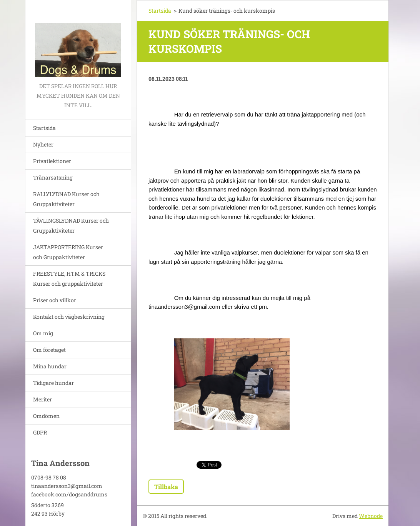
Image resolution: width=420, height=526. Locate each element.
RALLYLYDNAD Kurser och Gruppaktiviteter (66, 199)
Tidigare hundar (53, 383)
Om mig (43, 333)
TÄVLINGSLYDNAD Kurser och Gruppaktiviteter (71, 226)
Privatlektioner (52, 161)
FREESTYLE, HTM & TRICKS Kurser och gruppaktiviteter (69, 279)
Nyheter (43, 144)
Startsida (44, 128)
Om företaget (49, 350)
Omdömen (46, 416)
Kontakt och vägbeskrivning (69, 317)
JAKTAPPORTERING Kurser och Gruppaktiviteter (68, 252)
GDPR (40, 432)
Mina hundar (50, 366)
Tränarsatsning (53, 177)
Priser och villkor (55, 300)
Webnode (371, 516)
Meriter (42, 399)
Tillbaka (166, 487)
